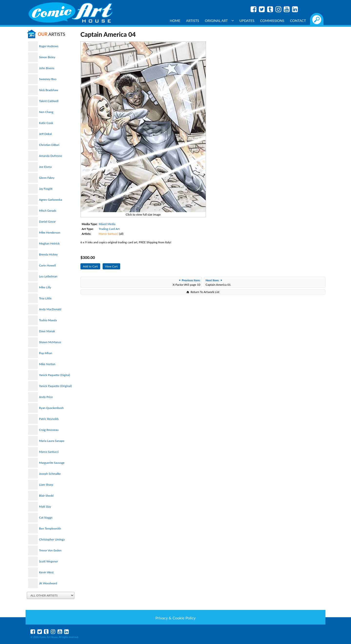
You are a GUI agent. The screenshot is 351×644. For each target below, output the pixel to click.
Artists (193, 21)
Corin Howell (47, 265)
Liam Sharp (46, 485)
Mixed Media (107, 224)
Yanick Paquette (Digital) (54, 375)
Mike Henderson (50, 232)
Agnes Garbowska (51, 200)
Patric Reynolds (49, 419)
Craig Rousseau (49, 430)
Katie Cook (46, 123)
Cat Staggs (46, 517)
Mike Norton (47, 364)
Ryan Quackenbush (51, 408)
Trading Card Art (109, 229)
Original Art (219, 21)
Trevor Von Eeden (50, 550)
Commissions (272, 21)
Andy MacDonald (50, 309)
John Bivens (47, 68)
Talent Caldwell (49, 101)
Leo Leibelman (48, 276)
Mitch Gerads (48, 211)
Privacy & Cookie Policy (175, 618)
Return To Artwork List (205, 292)
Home (175, 21)
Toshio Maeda (48, 320)
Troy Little (45, 298)
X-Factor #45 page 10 (186, 282)
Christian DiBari (49, 145)
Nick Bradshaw (49, 90)
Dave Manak (47, 331)
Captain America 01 (218, 282)
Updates (247, 21)
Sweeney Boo (48, 79)
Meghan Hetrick (49, 243)
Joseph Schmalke (50, 474)
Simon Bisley (47, 57)
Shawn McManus (50, 342)
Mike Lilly (45, 287)
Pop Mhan (46, 353)
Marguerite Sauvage (52, 463)
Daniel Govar (47, 222)
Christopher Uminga (52, 539)
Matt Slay (45, 507)
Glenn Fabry (47, 178)
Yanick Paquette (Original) (55, 386)
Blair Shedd (46, 496)
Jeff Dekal (45, 134)
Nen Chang (46, 112)
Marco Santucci (49, 452)
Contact (298, 21)
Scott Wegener (49, 561)
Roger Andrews (49, 46)
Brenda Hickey (48, 254)
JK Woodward (48, 583)
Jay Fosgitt (46, 189)
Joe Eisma (45, 167)
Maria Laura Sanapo (52, 441)
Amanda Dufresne (51, 156)
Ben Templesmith (50, 528)
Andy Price (46, 397)
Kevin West (46, 572)
